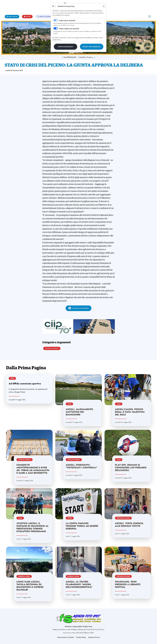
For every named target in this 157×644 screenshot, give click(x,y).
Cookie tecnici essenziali (67, 20)
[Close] (104, 6)
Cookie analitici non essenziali (69, 29)
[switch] (56, 28)
